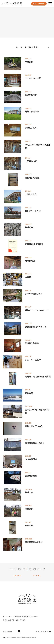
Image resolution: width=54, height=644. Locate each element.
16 (45, 569)
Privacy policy (7, 632)
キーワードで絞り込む (33, 47)
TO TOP (43, 631)
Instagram (19, 632)
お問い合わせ (39, 4)
